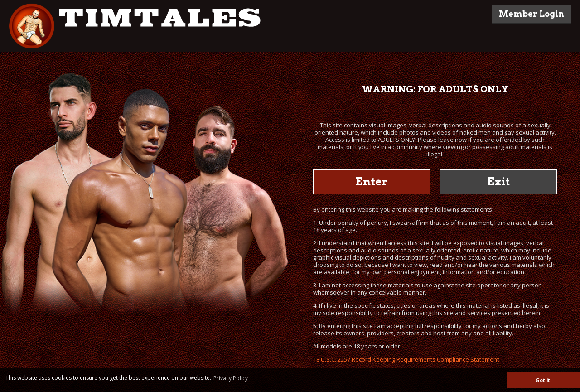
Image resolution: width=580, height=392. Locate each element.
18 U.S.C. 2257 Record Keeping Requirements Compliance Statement (406, 359)
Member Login (532, 14)
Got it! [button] (544, 380)
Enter (372, 181)
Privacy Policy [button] (231, 378)
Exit (498, 181)
